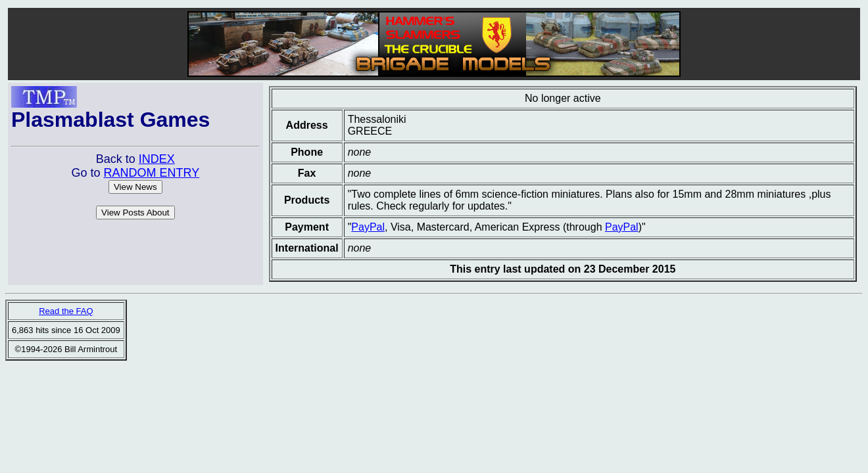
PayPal (368, 227)
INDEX (157, 159)
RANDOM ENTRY (151, 173)
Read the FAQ (66, 311)
